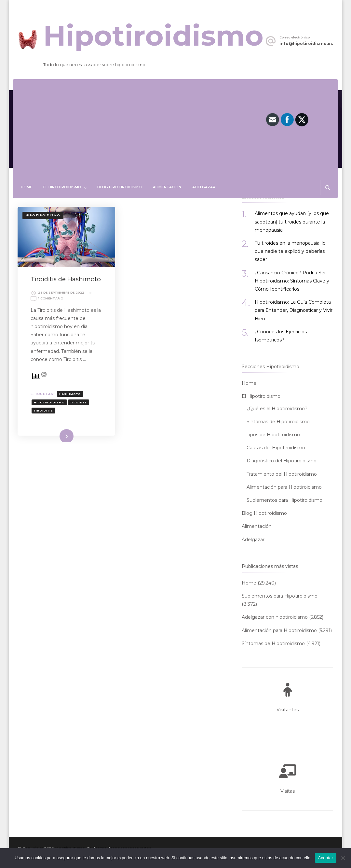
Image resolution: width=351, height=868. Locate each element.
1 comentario (51, 299)
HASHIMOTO (70, 394)
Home (27, 187)
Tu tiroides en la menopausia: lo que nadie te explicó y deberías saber (290, 251)
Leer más (57, 435)
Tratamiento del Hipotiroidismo (282, 474)
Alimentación (167, 187)
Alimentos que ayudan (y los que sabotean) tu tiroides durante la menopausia (292, 222)
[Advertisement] (175, 131)
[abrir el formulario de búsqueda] (327, 188)
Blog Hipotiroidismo (120, 187)
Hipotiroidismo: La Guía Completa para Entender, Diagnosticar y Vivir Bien (294, 310)
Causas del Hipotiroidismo (276, 448)
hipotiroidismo (49, 402)
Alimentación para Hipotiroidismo (284, 487)
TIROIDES (79, 402)
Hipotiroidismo (153, 36)
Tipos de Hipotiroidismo (273, 435)
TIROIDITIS (43, 411)
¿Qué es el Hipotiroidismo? (277, 409)
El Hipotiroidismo (62, 187)
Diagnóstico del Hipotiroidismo (282, 461)
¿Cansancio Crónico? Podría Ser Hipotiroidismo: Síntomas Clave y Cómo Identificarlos (292, 281)
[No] (343, 858)
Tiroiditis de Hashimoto (66, 279)
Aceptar (326, 858)
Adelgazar (204, 187)
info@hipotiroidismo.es (306, 43)
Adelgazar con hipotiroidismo (275, 617)
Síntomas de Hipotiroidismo (278, 422)
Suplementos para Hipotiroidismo (284, 500)
